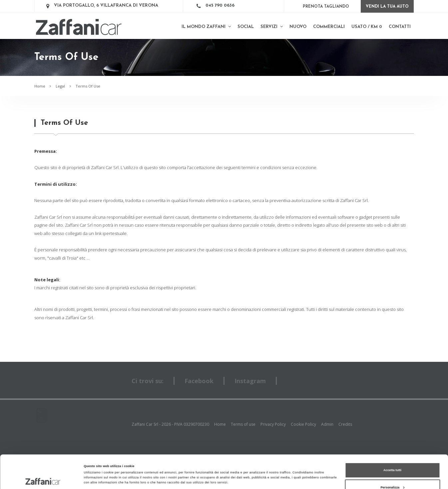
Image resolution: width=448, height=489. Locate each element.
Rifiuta (392, 473)
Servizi (272, 27)
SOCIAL (246, 27)
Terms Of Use (88, 86)
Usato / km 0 (367, 27)
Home (40, 86)
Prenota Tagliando (326, 7)
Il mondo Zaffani (206, 27)
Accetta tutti (392, 439)
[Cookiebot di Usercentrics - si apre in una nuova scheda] (43, 478)
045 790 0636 (220, 5)
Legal (60, 86)
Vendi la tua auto (387, 7)
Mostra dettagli (95, 463)
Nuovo (298, 27)
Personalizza (393, 456)
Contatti (400, 27)
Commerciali (329, 27)
